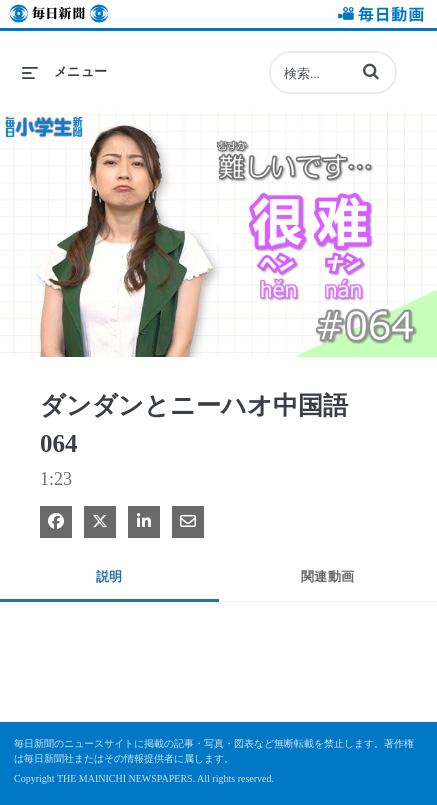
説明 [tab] (109, 576)
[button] (371, 71)
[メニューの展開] (65, 72)
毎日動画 (378, 16)
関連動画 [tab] (328, 576)
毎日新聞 (59, 16)
